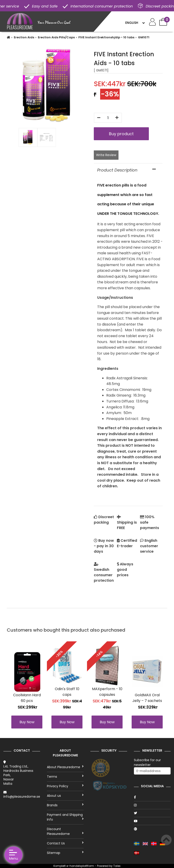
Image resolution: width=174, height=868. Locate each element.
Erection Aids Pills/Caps (56, 37)
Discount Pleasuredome (65, 831)
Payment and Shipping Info (65, 817)
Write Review (106, 155)
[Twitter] (152, 813)
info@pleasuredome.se (22, 797)
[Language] (135, 23)
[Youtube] (152, 821)
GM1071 (144, 37)
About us (65, 796)
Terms (65, 777)
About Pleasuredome (65, 767)
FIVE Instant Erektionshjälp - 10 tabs (106, 37)
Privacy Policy (65, 786)
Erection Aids (24, 37)
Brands (65, 805)
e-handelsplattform (80, 866)
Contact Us (65, 843)
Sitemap (65, 853)
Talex (117, 866)
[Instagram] (152, 805)
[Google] (152, 829)
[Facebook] (152, 797)
